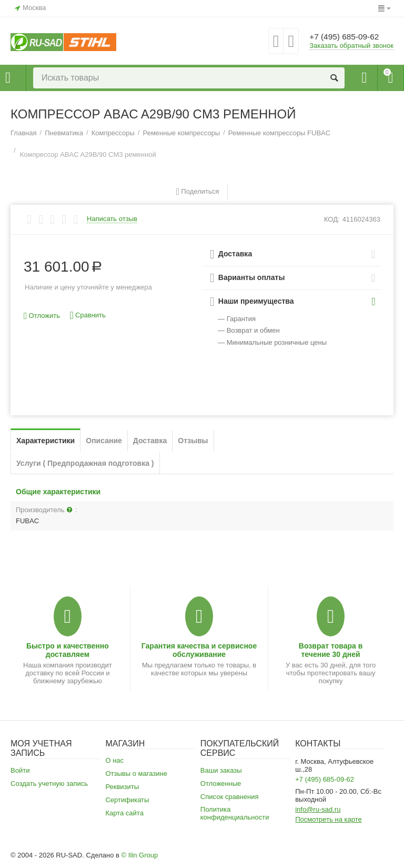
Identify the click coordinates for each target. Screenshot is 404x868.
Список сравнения (230, 797)
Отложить (42, 316)
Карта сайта (124, 813)
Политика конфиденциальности (235, 813)
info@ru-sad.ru (318, 809)
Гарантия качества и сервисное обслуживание (199, 650)
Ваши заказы (221, 770)
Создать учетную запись (49, 784)
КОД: (332, 219)
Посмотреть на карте (329, 819)
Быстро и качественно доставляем (68, 650)
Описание (104, 441)
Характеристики (46, 441)
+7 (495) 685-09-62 (350, 37)
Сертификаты (127, 800)
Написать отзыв (112, 219)
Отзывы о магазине (136, 774)
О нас (114, 760)
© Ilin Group (140, 855)
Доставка (150, 441)
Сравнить (88, 316)
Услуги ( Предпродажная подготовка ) (85, 463)
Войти (20, 770)
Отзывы (193, 441)
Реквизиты (122, 787)
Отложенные (221, 784)
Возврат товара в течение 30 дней (331, 650)
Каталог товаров (8, 78)
